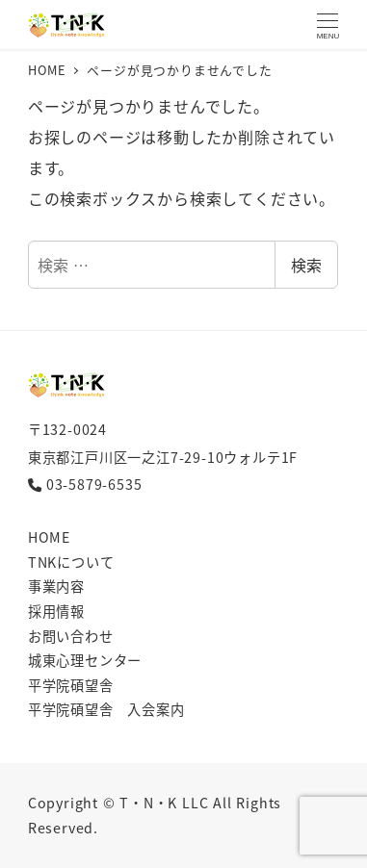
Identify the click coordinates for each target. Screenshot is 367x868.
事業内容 (56, 586)
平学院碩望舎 (71, 685)
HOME (49, 537)
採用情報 (56, 611)
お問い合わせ (71, 636)
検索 (306, 265)
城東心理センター (85, 660)
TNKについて (71, 562)
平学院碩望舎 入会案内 (106, 709)
